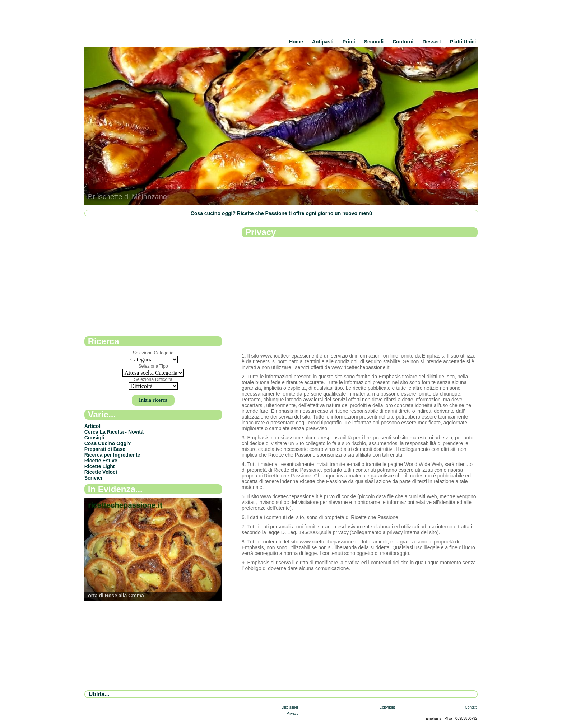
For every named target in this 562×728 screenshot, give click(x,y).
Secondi (374, 42)
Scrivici (93, 478)
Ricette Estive (101, 461)
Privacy (292, 713)
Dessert (432, 42)
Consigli (94, 438)
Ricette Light (100, 466)
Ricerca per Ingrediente (112, 455)
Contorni (403, 42)
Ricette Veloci (101, 472)
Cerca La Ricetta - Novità (114, 432)
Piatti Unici (463, 42)
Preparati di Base (105, 449)
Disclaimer (290, 707)
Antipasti (323, 42)
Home (296, 42)
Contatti (471, 707)
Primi (349, 42)
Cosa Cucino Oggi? (108, 443)
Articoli (93, 426)
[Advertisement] (360, 295)
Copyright (387, 707)
